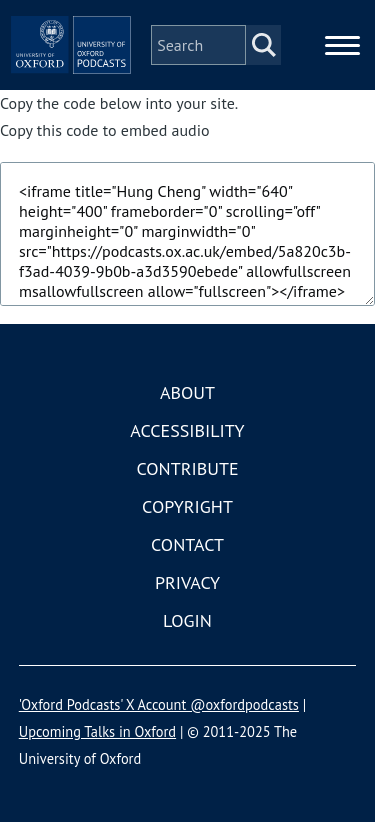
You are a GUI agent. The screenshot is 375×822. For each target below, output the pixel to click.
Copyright (187, 506)
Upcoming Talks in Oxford (97, 731)
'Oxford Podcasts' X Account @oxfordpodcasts (159, 704)
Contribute (187, 468)
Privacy (187, 582)
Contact (187, 544)
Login (187, 620)
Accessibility (187, 430)
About (187, 392)
